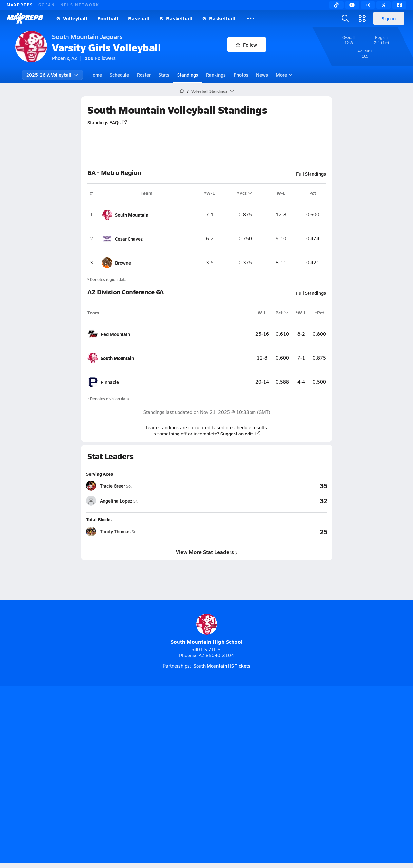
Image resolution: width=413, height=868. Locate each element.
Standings (188, 75)
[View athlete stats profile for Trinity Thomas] (146, 531)
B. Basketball (176, 18)
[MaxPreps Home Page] (182, 91)
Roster (144, 75)
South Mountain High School (207, 629)
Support (347, 775)
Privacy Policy (165, 775)
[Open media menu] (362, 18)
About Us (63, 775)
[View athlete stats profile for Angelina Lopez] (146, 501)
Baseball (139, 18)
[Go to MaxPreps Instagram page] (207, 749)
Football (108, 18)
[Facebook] (399, 5)
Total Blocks (99, 519)
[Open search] (345, 18)
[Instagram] (368, 5)
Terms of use (204, 775)
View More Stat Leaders (206, 551)
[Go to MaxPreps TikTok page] (160, 749)
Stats (164, 75)
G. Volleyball (72, 18)
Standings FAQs (107, 122)
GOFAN (47, 5)
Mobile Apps (95, 775)
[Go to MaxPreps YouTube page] (183, 749)
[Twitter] (384, 5)
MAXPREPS (20, 5)
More (283, 75)
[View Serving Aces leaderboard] (267, 486)
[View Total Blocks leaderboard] (267, 531)
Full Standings (311, 174)
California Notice (248, 775)
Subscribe (129, 775)
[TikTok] (336, 5)
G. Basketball (219, 18)
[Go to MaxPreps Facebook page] (254, 749)
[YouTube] (352, 5)
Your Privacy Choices (302, 775)
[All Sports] (251, 18)
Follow (246, 45)
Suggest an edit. (241, 434)
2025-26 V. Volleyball (52, 75)
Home (96, 75)
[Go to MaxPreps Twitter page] (230, 749)
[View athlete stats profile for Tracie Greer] (146, 486)
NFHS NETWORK (80, 5)
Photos (241, 75)
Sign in (389, 18)
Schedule (119, 75)
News (262, 75)
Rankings (216, 75)
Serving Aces (100, 474)
